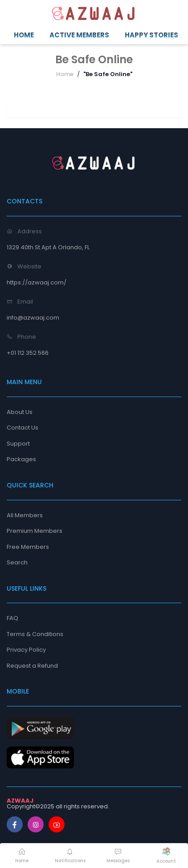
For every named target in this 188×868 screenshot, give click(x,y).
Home (65, 74)
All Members (25, 515)
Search (17, 562)
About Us (20, 412)
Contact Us (22, 428)
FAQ (12, 618)
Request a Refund (32, 666)
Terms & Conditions (35, 634)
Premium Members (35, 531)
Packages (21, 459)
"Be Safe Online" (108, 74)
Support (18, 444)
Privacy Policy (26, 650)
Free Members (28, 547)
